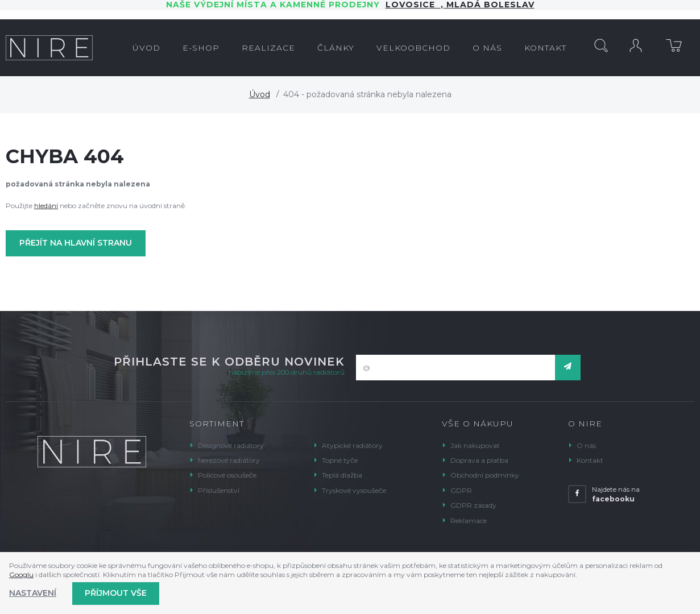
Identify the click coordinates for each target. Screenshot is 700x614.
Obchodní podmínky (485, 475)
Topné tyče (340, 460)
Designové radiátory (231, 445)
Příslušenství (219, 490)
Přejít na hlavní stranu (76, 243)
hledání (46, 206)
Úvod (260, 94)
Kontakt (590, 460)
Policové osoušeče (227, 475)
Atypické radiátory (352, 445)
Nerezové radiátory (229, 460)
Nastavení (33, 593)
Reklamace (469, 520)
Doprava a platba (479, 460)
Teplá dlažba (342, 475)
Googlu (21, 574)
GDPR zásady (473, 505)
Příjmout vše (116, 593)
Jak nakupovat (475, 445)
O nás (586, 445)
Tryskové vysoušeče (354, 490)
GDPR (461, 490)
